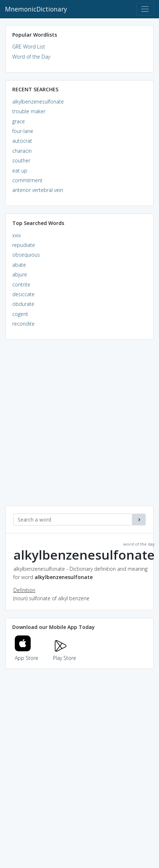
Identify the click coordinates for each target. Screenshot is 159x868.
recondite (23, 324)
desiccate (23, 294)
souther (21, 160)
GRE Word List (29, 47)
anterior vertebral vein (38, 190)
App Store (27, 654)
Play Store (65, 654)
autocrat (22, 141)
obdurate (23, 304)
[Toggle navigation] (145, 9)
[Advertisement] (79, 426)
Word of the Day (31, 57)
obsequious (26, 255)
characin (22, 151)
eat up (20, 171)
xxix (17, 235)
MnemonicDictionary (36, 9)
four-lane (23, 131)
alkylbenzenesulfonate (38, 102)
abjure (20, 274)
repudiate (24, 245)
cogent (20, 314)
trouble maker (29, 111)
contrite (21, 284)
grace (19, 121)
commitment (27, 180)
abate (19, 265)
